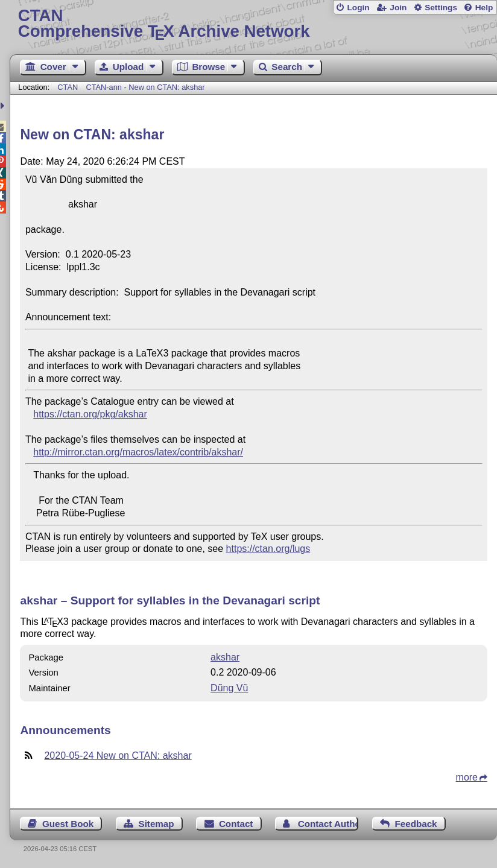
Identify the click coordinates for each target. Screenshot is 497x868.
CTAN (68, 87)
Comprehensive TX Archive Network (254, 24)
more (467, 777)
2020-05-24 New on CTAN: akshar (118, 756)
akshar (225, 657)
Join (398, 8)
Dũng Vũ (229, 688)
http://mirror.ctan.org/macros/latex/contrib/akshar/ (138, 452)
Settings (441, 8)
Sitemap (157, 824)
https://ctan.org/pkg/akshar (90, 414)
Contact (236, 824)
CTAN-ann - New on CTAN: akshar (145, 87)
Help (484, 8)
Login (358, 8)
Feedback (416, 824)
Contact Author (328, 824)
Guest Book (68, 824)
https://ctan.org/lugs (268, 549)
